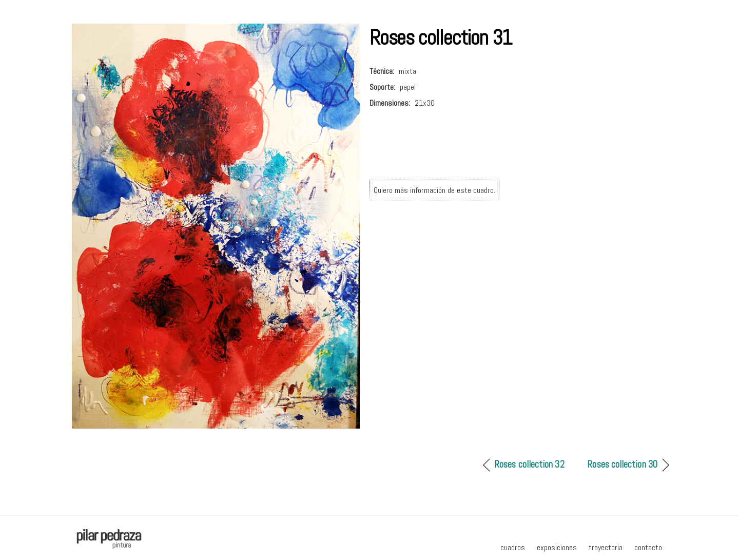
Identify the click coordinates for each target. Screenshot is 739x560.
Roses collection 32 (529, 464)
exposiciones (557, 547)
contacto (648, 547)
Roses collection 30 (622, 464)
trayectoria (606, 547)
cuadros (513, 547)
